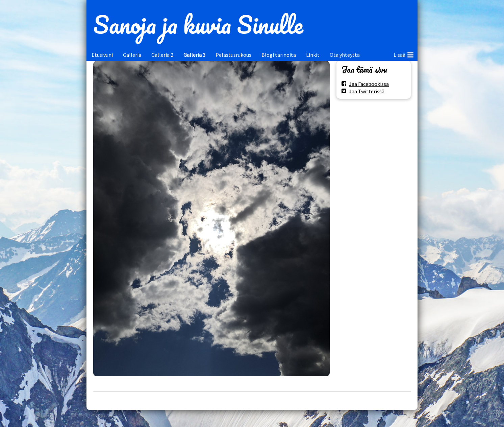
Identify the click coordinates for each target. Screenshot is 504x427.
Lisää (404, 54)
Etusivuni (102, 55)
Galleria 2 (162, 55)
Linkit (313, 55)
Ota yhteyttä (345, 55)
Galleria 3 (194, 55)
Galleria (132, 55)
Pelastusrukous (233, 55)
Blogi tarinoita (279, 55)
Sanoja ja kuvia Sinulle (198, 24)
